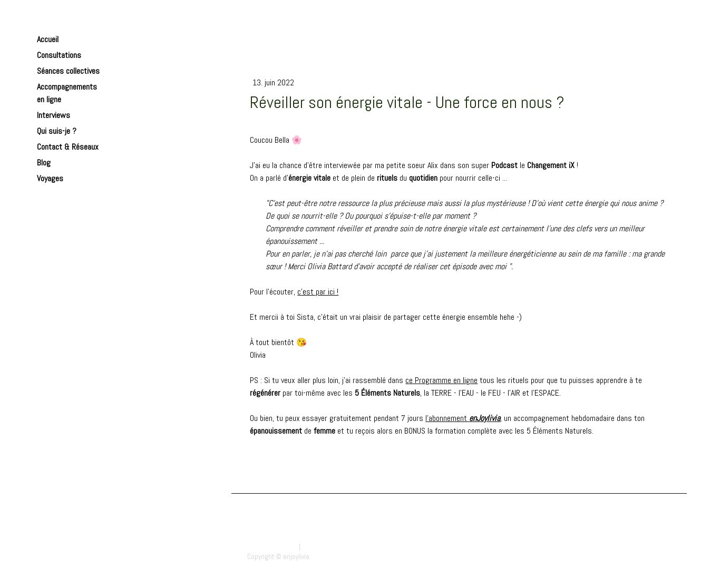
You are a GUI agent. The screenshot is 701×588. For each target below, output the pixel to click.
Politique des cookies (333, 547)
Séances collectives (68, 71)
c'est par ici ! (318, 292)
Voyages (50, 178)
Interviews (53, 115)
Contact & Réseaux (68, 147)
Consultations (59, 55)
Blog (44, 163)
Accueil (48, 39)
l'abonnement (463, 418)
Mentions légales (272, 547)
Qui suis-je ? (57, 131)
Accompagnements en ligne (67, 93)
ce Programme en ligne (441, 380)
